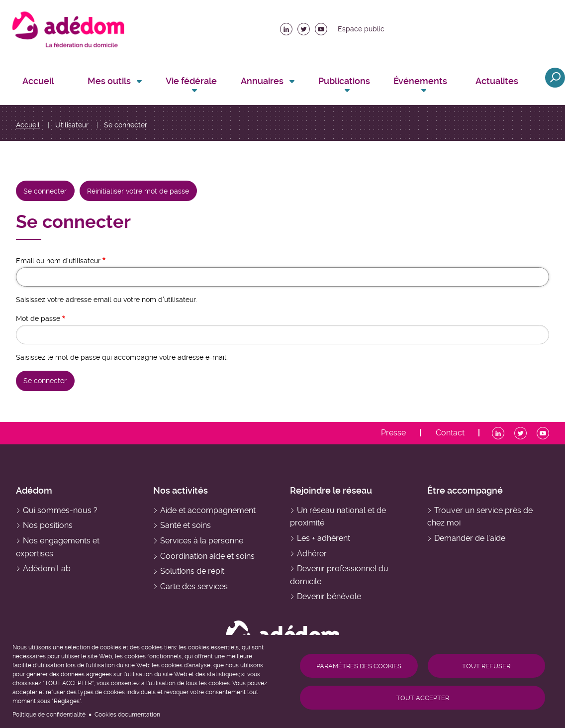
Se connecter (49, 194)
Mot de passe (38, 318)
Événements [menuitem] (420, 81)
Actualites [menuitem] (497, 81)
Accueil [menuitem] (38, 81)
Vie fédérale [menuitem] (191, 81)
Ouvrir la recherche (555, 78)
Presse (393, 433)
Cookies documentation (127, 715)
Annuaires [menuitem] (262, 81)
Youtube (321, 26)
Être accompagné (465, 490)
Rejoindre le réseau (331, 490)
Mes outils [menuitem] (109, 81)
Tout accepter (423, 698)
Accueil (28, 125)
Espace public (361, 29)
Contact (450, 433)
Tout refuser (486, 666)
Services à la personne (202, 541)
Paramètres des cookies (359, 666)
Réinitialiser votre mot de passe (138, 191)
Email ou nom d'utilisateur (58, 261)
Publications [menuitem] (344, 81)
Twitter (304, 26)
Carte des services (194, 586)
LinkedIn (286, 26)
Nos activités (181, 490)
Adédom (34, 490)
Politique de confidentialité (49, 715)
